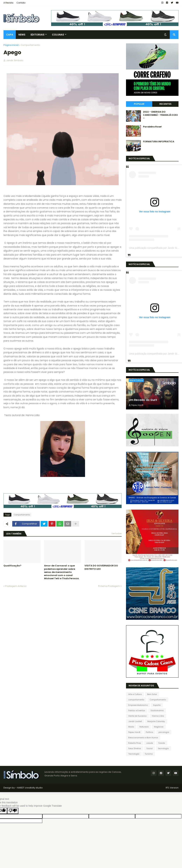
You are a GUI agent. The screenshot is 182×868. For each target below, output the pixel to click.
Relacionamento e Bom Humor (143, 738)
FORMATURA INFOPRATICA (159, 142)
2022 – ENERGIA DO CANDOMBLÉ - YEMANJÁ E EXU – (160, 115)
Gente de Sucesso (137, 716)
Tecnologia (134, 754)
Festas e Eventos (137, 710)
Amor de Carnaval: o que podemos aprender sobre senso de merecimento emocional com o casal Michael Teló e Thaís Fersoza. (62, 572)
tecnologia (163, 748)
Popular (139, 104)
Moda (131, 727)
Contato (21, 3)
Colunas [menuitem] (58, 35)
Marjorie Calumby (156, 721)
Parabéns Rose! (152, 127)
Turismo (149, 754)
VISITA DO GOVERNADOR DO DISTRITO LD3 (101, 567)
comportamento (136, 700)
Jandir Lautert (135, 721)
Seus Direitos (135, 748)
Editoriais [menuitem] (38, 35)
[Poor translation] (13, 811)
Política (149, 732)
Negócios (159, 727)
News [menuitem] (22, 35)
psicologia (164, 732)
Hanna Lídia (158, 716)
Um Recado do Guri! (143, 400)
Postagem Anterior (16, 586)
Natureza (144, 727)
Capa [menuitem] (10, 35)
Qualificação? (12, 566)
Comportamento (30, 45)
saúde (150, 743)
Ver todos (117, 533)
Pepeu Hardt (134, 732)
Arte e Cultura (135, 694)
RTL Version (172, 788)
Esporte (157, 705)
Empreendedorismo (138, 705)
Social (150, 748)
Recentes (165, 104)
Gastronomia (157, 710)
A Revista (8, 3)
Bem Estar (152, 694)
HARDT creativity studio (30, 788)
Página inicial (11, 45)
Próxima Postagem (109, 586)
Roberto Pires (135, 743)
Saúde (162, 743)
